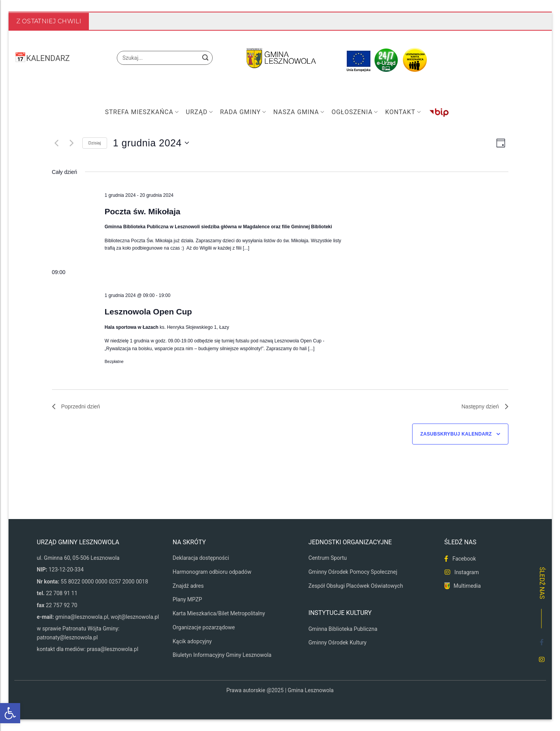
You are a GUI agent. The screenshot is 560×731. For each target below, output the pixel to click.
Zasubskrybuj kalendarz (456, 434)
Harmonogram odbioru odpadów (212, 572)
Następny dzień (485, 406)
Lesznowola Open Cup (148, 312)
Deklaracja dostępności (201, 558)
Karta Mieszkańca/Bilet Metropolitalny (219, 613)
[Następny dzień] (72, 143)
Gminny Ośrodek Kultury (338, 642)
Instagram (467, 572)
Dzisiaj (95, 143)
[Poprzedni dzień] (57, 143)
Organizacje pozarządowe (204, 627)
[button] (10, 713)
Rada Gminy (243, 112)
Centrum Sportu (328, 558)
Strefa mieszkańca (142, 112)
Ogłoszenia (355, 112)
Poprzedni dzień (76, 406)
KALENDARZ (48, 58)
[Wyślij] (205, 58)
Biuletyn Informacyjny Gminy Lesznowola (222, 655)
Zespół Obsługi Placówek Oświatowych (356, 586)
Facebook (464, 559)
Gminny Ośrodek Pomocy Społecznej (353, 572)
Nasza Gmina (299, 112)
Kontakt (403, 112)
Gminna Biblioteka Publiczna (343, 629)
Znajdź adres (188, 586)
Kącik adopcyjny (192, 641)
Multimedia (467, 586)
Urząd (199, 112)
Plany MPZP (187, 599)
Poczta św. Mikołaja (142, 211)
